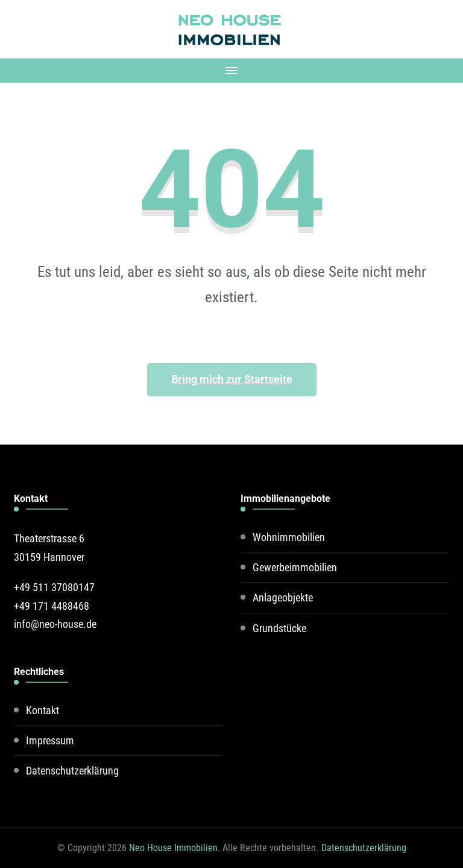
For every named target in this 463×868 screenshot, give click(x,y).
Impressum (50, 740)
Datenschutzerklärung (72, 771)
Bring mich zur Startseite (232, 379)
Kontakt (43, 710)
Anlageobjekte (283, 597)
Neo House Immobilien (173, 848)
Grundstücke (279, 628)
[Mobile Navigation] (231, 71)
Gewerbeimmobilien (295, 567)
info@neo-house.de (55, 624)
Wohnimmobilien (289, 537)
